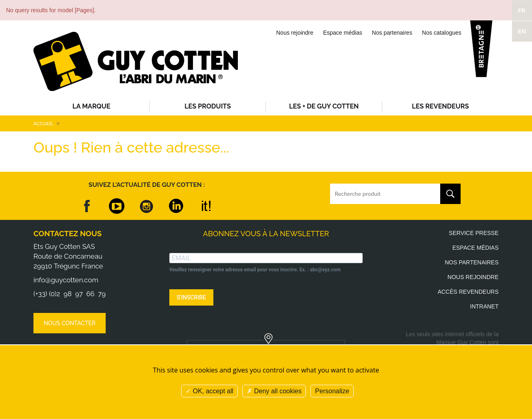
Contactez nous (68, 234)
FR (522, 11)
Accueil (43, 124)
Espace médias (343, 33)
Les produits (208, 106)
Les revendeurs (441, 106)
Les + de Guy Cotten (324, 106)
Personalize (332, 391)
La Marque (92, 106)
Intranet (484, 306)
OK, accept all (209, 391)
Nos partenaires (392, 33)
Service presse (474, 233)
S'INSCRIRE (191, 297)
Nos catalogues (442, 33)
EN (522, 31)
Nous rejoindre (295, 33)
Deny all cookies (274, 391)
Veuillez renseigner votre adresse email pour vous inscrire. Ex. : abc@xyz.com (255, 270)
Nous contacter (70, 323)
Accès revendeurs (468, 292)
